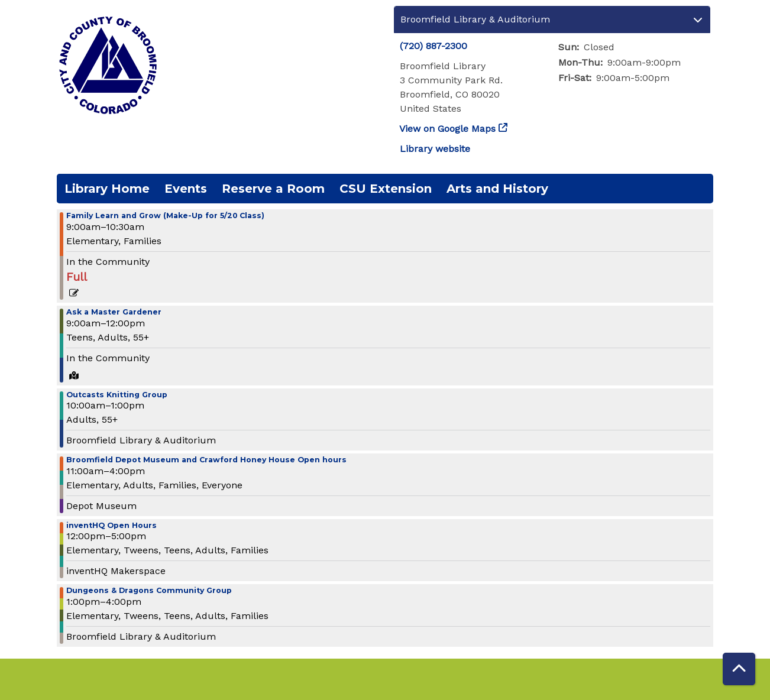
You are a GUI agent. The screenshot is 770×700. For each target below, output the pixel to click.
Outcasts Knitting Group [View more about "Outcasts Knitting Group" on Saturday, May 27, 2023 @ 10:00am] (117, 395)
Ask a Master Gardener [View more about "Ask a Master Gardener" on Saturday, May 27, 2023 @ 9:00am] (114, 312)
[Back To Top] (739, 669)
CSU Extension (386, 189)
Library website (435, 149)
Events (186, 189)
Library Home (107, 189)
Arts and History (497, 189)
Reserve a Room (273, 189)
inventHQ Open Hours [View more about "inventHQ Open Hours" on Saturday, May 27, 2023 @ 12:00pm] (111, 526)
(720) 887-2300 (433, 46)
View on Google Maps (448, 129)
